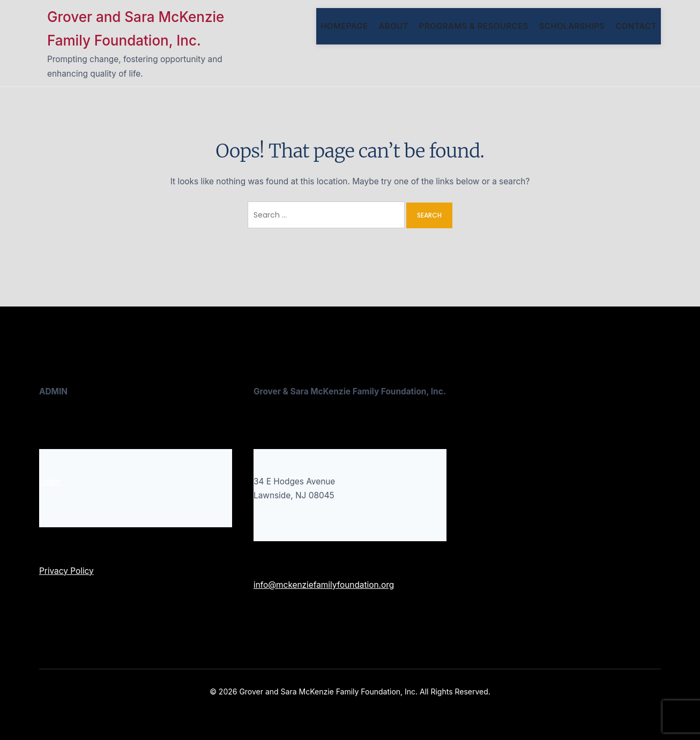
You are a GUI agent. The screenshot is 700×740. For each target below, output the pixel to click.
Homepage (344, 26)
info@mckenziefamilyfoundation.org (324, 585)
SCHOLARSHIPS (572, 26)
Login (50, 481)
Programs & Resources (474, 26)
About (393, 26)
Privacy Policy (66, 571)
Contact (636, 26)
